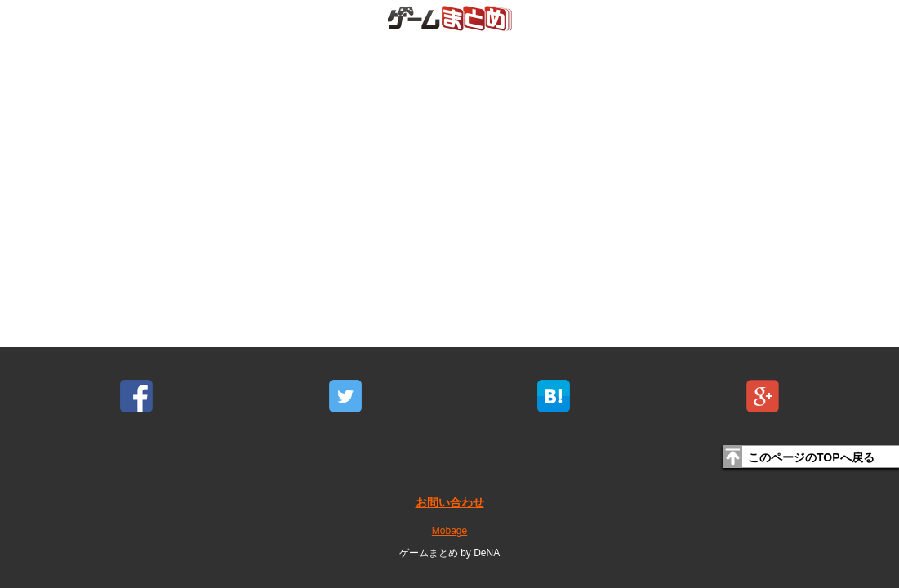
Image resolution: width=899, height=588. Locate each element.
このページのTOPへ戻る (811, 457)
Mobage (449, 531)
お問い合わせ (450, 502)
